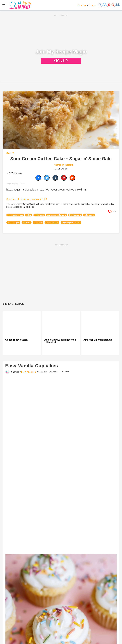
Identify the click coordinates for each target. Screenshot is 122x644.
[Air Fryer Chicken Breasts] (100, 324)
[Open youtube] (113, 5)
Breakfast (27, 223)
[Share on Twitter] (47, 178)
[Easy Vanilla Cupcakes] (61, 464)
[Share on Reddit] (72, 178)
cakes (29, 215)
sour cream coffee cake (56, 215)
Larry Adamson (28, 372)
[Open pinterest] (109, 5)
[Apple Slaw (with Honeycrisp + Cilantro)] (61, 324)
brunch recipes (13, 223)
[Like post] (112, 212)
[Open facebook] (100, 5)
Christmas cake (52, 223)
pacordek (69, 165)
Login (92, 5)
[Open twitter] (105, 5)
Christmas (38, 223)
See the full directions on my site (27, 199)
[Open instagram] (118, 5)
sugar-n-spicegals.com (71, 223)
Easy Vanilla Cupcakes (32, 366)
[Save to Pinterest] (64, 178)
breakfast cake (75, 215)
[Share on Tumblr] (55, 178)
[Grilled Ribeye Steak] (22, 324)
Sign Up (82, 5)
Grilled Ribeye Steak (16, 340)
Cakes (11, 153)
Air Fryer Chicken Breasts (98, 340)
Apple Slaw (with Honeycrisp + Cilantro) (60, 341)
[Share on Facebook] (38, 178)
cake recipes (89, 215)
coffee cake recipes (15, 215)
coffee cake (39, 215)
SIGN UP (61, 61)
